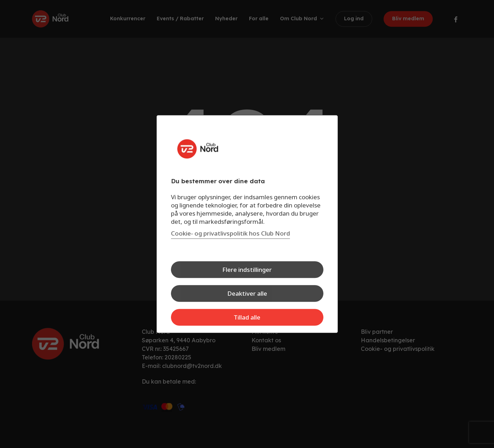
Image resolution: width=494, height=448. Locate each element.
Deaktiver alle (247, 293)
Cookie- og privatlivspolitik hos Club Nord (230, 233)
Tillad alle (247, 317)
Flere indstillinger (247, 270)
